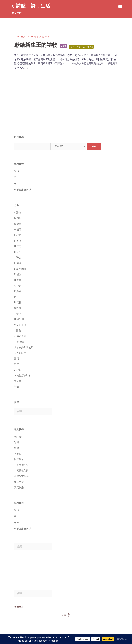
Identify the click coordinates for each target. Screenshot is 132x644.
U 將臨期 (19, 319)
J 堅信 (17, 258)
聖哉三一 (19, 448)
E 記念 (18, 235)
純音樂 (18, 381)
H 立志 (18, 246)
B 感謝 (18, 218)
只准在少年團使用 (24, 347)
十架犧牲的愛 (21, 470)
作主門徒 (19, 482)
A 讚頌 (18, 213)
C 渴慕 (18, 224)
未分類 (18, 370)
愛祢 (17, 171)
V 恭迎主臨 (20, 325)
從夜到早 (19, 459)
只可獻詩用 (20, 353)
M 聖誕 (22, 37)
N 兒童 (18, 280)
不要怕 (18, 454)
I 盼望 (17, 252)
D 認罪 (18, 230)
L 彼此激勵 (20, 269)
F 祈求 (18, 241)
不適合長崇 (20, 336)
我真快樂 (19, 487)
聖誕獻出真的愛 (23, 190)
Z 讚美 (18, 331)
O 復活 (18, 286)
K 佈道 (18, 263)
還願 (17, 442)
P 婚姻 (18, 291)
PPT (16, 297)
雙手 (17, 184)
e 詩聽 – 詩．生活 (31, 6)
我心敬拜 (19, 437)
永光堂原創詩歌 (41, 37)
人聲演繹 (19, 342)
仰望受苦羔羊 (21, 476)
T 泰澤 (18, 314)
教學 (17, 364)
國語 (17, 359)
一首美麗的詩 (21, 465)
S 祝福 (18, 308)
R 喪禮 (18, 302)
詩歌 (17, 387)
